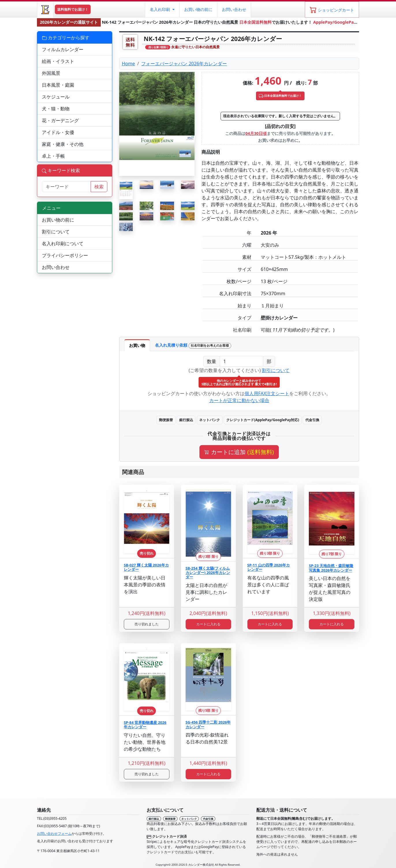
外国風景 (51, 73)
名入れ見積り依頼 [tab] (193, 345)
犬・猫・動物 (56, 109)
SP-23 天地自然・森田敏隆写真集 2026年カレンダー (331, 568)
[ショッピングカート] (332, 10)
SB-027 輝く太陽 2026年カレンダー (146, 567)
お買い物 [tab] (137, 345)
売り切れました (147, 624)
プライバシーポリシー (65, 255)
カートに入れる (208, 624)
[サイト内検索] (66, 187)
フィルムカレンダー (63, 49)
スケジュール (56, 97)
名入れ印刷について (63, 244)
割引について (276, 370)
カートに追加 (239, 452)
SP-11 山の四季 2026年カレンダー (269, 567)
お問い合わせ (234, 9)
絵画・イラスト (58, 61)
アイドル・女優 (58, 132)
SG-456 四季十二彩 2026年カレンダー (208, 724)
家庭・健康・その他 (63, 144)
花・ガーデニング (60, 120)
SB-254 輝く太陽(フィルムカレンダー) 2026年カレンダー (208, 573)
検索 (99, 187)
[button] (162, 10)
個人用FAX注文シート (267, 393)
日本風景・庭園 (58, 85)
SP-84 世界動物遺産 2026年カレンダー (145, 725)
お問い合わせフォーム (54, 833)
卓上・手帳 (53, 156)
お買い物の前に (58, 220)
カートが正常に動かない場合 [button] (239, 400)
